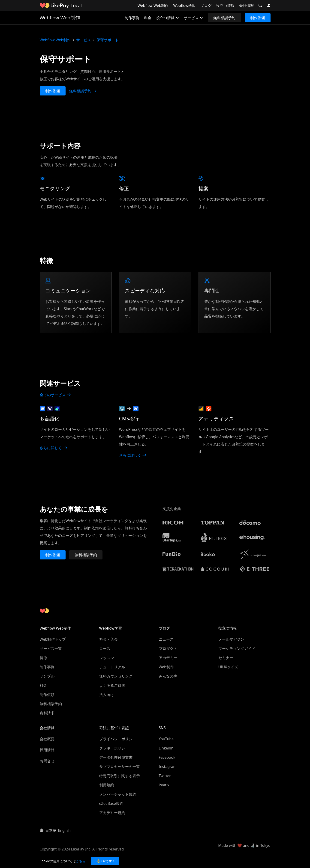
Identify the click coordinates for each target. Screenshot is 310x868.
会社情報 (247, 6)
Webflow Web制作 (153, 6)
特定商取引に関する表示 (120, 776)
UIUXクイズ (228, 667)
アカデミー (168, 658)
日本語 (51, 830)
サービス (84, 40)
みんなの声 (168, 676)
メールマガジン (231, 639)
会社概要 (47, 739)
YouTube (166, 739)
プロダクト (168, 648)
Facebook (167, 757)
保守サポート (108, 40)
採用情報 (47, 750)
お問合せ (47, 761)
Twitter (165, 776)
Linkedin (166, 748)
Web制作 (166, 667)
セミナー (226, 658)
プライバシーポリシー (118, 739)
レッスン (107, 658)
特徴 (43, 658)
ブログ (206, 6)
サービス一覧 (51, 648)
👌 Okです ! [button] (105, 861)
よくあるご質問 (112, 685)
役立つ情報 (225, 6)
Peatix (164, 785)
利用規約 (107, 785)
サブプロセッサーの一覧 (120, 767)
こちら (81, 861)
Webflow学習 (185, 6)
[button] (260, 6)
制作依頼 (258, 18)
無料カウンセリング (116, 676)
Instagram (168, 767)
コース (105, 648)
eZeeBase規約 (111, 803)
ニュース (166, 639)
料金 (148, 18)
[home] (54, 6)
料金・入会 (108, 639)
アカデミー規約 (112, 813)
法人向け (107, 695)
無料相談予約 (224, 18)
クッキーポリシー (114, 748)
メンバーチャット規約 (118, 794)
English (64, 830)
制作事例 (132, 18)
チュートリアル (112, 667)
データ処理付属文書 (116, 757)
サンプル (47, 676)
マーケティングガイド (237, 648)
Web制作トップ (53, 639)
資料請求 (47, 713)
